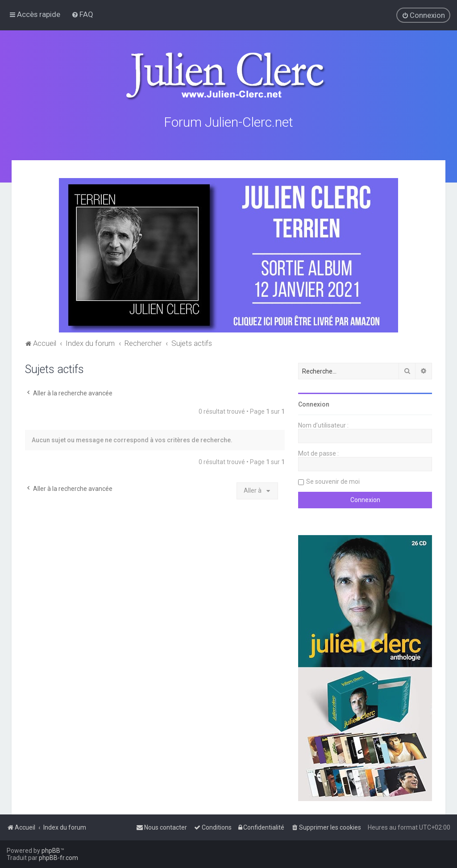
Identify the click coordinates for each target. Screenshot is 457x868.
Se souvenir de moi (333, 481)
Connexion (314, 404)
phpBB (51, 851)
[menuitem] (82, 14)
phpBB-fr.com (58, 858)
